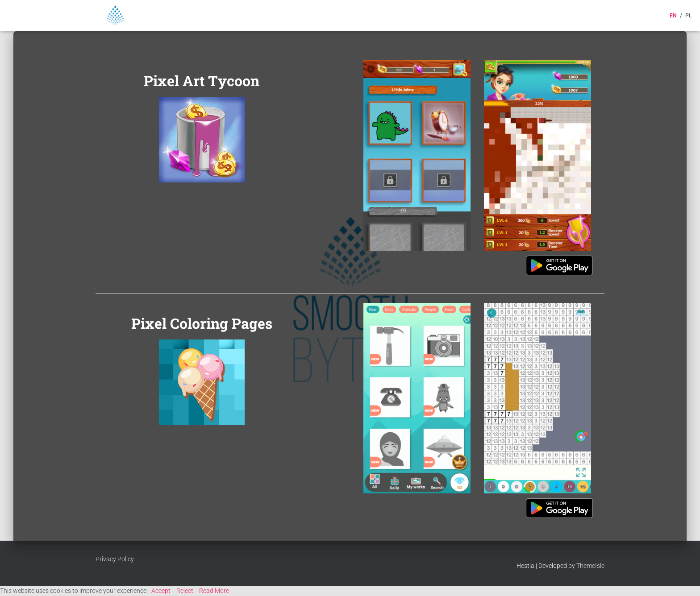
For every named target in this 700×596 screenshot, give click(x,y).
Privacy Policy (115, 559)
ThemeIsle (590, 566)
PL (688, 16)
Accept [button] (161, 591)
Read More (214, 591)
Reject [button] (185, 591)
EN (673, 16)
